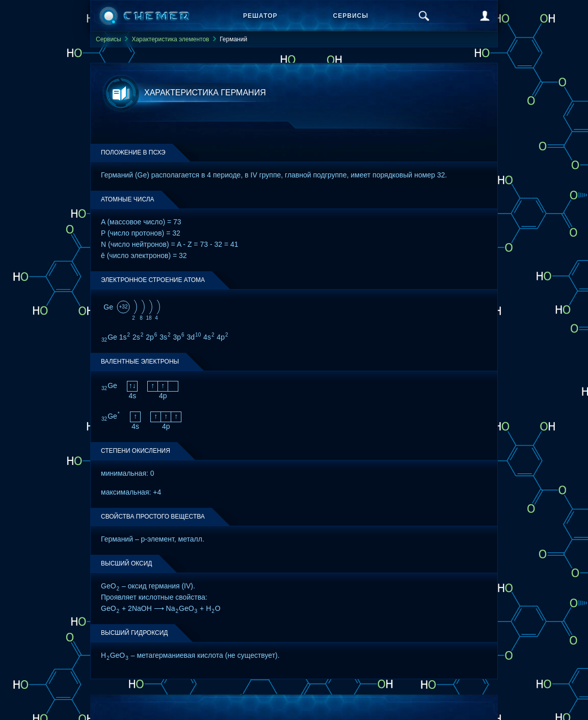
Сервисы (351, 16)
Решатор (260, 16)
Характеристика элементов (170, 39)
